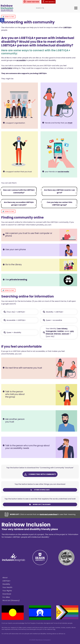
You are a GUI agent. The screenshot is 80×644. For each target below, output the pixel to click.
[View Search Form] (40, 8)
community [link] (18, 193)
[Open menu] (77, 8)
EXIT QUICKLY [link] (50, 2)
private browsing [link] (18, 280)
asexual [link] (65, 334)
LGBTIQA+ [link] (7, 581)
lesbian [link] (61, 331)
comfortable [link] (7, 68)
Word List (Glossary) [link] (11, 600)
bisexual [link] (49, 334)
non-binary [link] (62, 329)
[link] (2, 20)
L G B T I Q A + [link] (67, 27)
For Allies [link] (6, 597)
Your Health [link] (7, 587)
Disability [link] (6, 584)
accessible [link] (21, 60)
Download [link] (7, 594)
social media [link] (63, 172)
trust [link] (70, 123)
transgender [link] (51, 331)
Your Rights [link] (7, 591)
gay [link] (72, 331)
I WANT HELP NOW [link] (33, 2)
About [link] (5, 578)
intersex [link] (57, 334)
